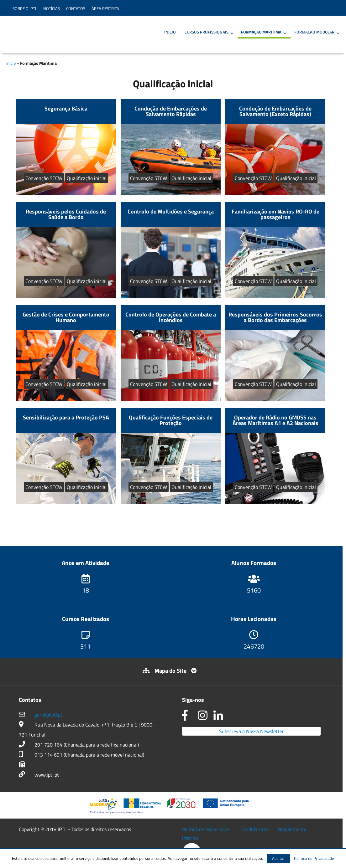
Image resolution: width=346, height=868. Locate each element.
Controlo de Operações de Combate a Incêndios (171, 317)
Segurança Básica (66, 108)
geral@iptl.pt (48, 715)
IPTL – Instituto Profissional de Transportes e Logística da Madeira (57, 34)
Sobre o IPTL (25, 8)
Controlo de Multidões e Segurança (171, 211)
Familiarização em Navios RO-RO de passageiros (275, 214)
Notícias (52, 8)
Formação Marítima (261, 32)
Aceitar (278, 858)
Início (170, 32)
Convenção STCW (44, 178)
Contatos (76, 8)
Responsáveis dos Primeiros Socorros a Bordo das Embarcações (275, 317)
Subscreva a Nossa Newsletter (252, 731)
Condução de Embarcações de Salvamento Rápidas (171, 111)
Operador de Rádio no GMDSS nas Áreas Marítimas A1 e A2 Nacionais (275, 420)
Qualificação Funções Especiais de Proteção (171, 420)
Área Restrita (105, 8)
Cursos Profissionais (207, 32)
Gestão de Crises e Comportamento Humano (66, 317)
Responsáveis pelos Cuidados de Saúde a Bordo (66, 214)
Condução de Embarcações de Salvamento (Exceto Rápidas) (275, 111)
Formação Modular (314, 32)
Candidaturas (254, 829)
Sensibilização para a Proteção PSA (66, 417)
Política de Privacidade (206, 829)
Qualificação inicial (87, 178)
